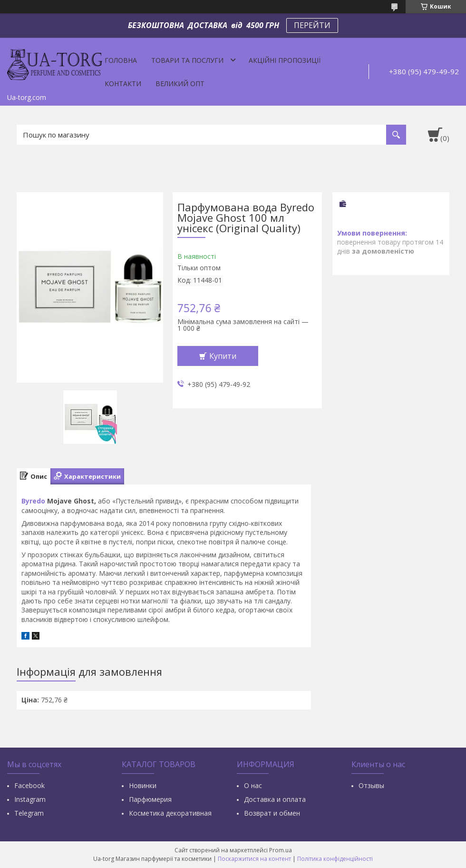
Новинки (143, 785)
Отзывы (371, 785)
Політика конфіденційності (335, 859)
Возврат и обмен (272, 813)
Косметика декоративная (170, 813)
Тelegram (29, 813)
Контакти (123, 84)
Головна (121, 60)
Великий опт (180, 84)
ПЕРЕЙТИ (312, 25)
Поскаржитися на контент (254, 859)
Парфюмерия (150, 799)
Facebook (29, 785)
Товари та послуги (187, 60)
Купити (223, 356)
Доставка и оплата (275, 799)
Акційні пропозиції (285, 60)
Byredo (33, 501)
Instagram (30, 799)
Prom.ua (281, 850)
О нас (253, 785)
